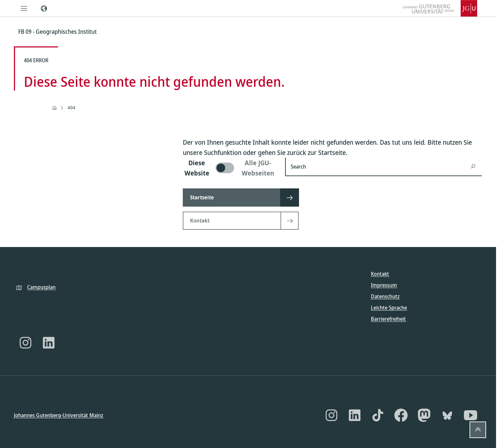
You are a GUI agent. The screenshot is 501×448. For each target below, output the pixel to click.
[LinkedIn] (49, 343)
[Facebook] (401, 415)
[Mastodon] (424, 415)
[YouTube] (471, 415)
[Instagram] (25, 343)
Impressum (384, 285)
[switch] (230, 168)
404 (72, 107)
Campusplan (41, 287)
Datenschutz (385, 296)
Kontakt (380, 274)
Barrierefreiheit (388, 319)
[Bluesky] (447, 415)
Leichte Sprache (389, 308)
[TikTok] (378, 415)
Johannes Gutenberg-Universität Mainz (59, 415)
